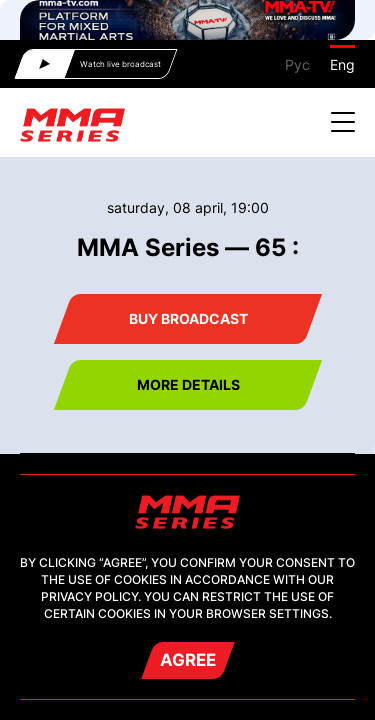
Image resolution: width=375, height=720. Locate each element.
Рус (297, 64)
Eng (342, 64)
